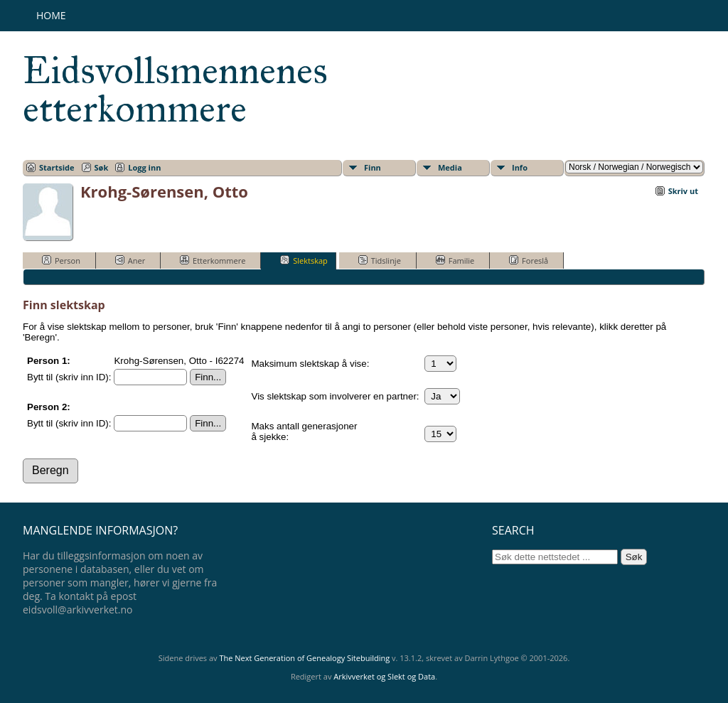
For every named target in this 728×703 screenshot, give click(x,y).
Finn (373, 167)
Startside (57, 167)
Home (51, 15)
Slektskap (304, 260)
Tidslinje (380, 260)
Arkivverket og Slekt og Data (384, 676)
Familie (455, 260)
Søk (102, 167)
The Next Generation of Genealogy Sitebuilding (304, 658)
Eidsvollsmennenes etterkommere (175, 90)
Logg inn (144, 167)
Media (450, 167)
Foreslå (529, 260)
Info (520, 167)
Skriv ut (683, 191)
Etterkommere (213, 260)
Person (61, 260)
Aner (130, 260)
